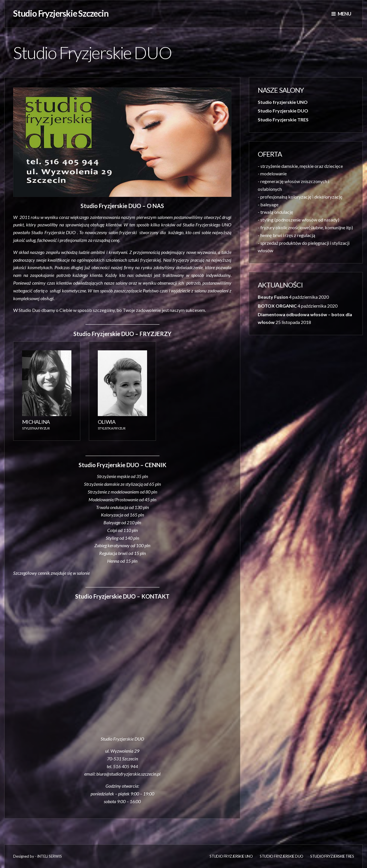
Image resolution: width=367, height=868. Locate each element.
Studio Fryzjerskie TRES (283, 120)
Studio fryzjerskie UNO (283, 102)
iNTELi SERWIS (50, 856)
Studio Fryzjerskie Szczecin (61, 13)
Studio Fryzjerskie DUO (283, 111)
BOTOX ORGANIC (277, 306)
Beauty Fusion (273, 297)
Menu (341, 14)
